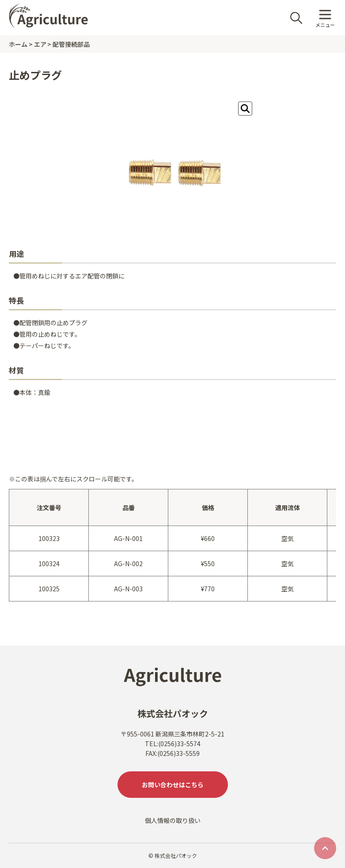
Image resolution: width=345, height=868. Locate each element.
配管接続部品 (71, 44)
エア (40, 44)
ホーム (18, 44)
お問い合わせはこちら (173, 785)
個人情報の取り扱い (173, 820)
